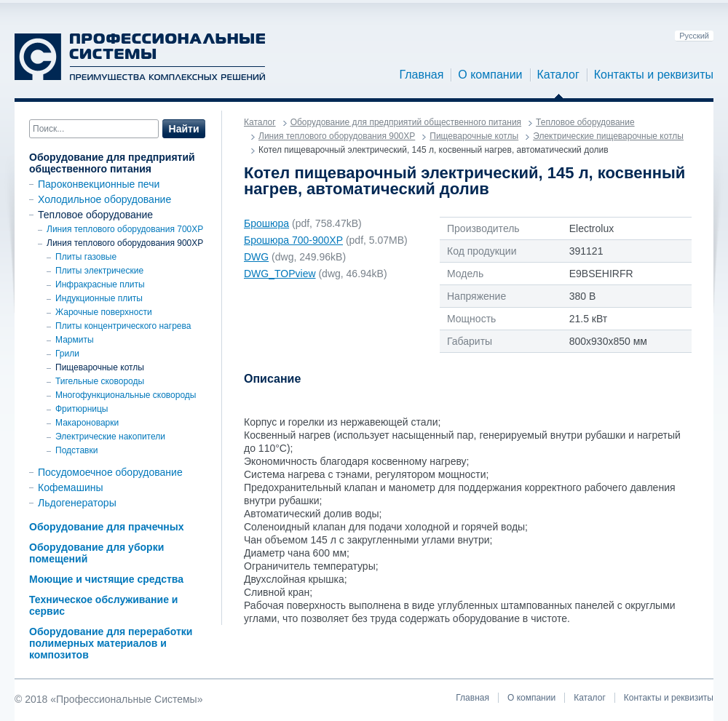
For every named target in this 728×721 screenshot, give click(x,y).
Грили (67, 354)
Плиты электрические (99, 271)
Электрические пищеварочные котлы (608, 136)
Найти (184, 129)
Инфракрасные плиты (100, 284)
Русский (694, 36)
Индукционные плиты (99, 298)
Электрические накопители (110, 437)
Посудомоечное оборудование (110, 472)
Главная (421, 75)
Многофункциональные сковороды (126, 395)
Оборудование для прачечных (106, 527)
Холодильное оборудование (104, 199)
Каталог (558, 75)
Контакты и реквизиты (654, 75)
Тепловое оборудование (95, 215)
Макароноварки (87, 423)
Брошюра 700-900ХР (293, 240)
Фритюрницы (82, 409)
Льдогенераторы (77, 503)
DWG (256, 257)
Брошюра (266, 223)
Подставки (76, 450)
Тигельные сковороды (100, 381)
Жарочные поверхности (104, 312)
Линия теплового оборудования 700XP (125, 229)
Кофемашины (71, 487)
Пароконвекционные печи (99, 184)
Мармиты (75, 340)
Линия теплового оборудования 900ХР (125, 243)
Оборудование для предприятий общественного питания (112, 163)
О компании (490, 75)
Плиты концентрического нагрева (123, 326)
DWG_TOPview (280, 274)
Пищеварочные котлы (100, 367)
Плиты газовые (86, 257)
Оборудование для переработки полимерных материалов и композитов (111, 643)
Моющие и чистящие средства (106, 579)
